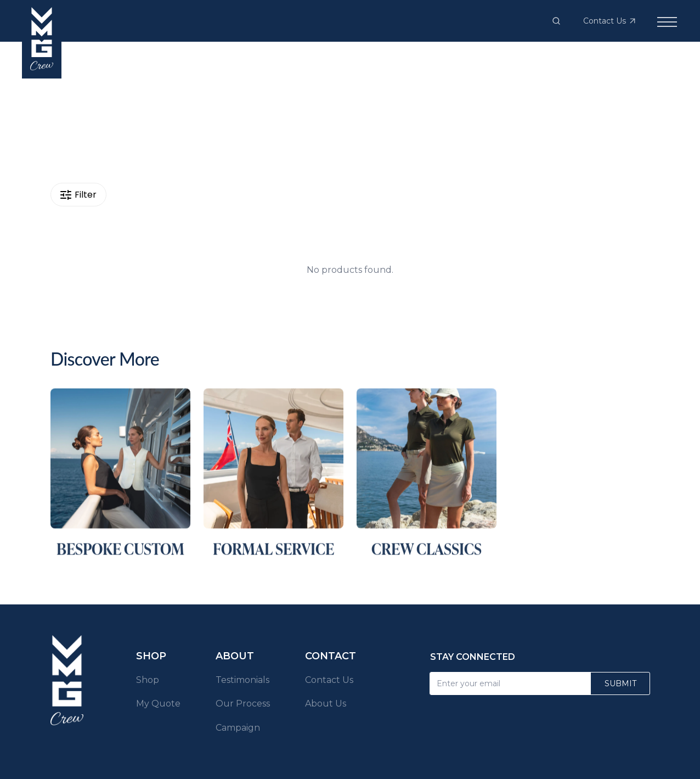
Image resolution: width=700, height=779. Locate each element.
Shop (148, 680)
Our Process (243, 704)
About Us (326, 704)
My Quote (158, 704)
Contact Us (329, 680)
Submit (620, 683)
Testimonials (242, 680)
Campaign (238, 728)
